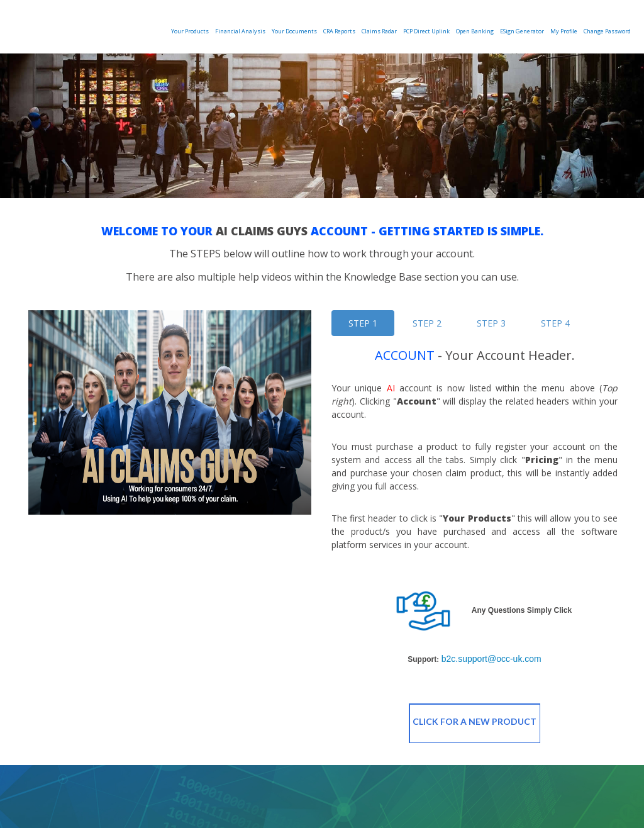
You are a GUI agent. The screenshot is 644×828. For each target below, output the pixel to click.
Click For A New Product (475, 724)
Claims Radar (379, 31)
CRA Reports (339, 31)
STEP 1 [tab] (363, 323)
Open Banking (475, 31)
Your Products (190, 31)
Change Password (607, 31)
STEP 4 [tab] (555, 323)
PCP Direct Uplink (426, 31)
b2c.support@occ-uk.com (491, 659)
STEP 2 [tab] (427, 323)
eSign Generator (522, 31)
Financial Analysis (240, 31)
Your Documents (294, 31)
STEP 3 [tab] (491, 323)
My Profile (564, 31)
